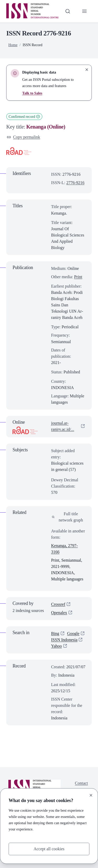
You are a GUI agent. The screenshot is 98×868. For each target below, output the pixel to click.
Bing (55, 633)
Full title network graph (67, 517)
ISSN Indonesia (64, 640)
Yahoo (57, 646)
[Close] (91, 795)
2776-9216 (75, 183)
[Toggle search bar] (68, 11)
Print (78, 277)
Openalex (59, 613)
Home (13, 45)
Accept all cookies (49, 849)
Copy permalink (24, 137)
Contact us (82, 786)
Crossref (58, 604)
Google (73, 633)
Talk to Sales (32, 93)
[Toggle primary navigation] (84, 11)
